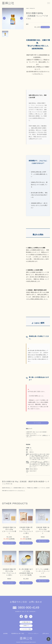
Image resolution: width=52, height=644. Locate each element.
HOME (27, 8)
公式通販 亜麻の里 (26, 622)
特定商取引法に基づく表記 (18, 633)
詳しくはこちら (9, 543)
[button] (4, 18)
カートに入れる (45, 27)
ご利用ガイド (45, 435)
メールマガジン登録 (26, 629)
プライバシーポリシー (33, 633)
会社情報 (5, 633)
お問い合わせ (46, 633)
